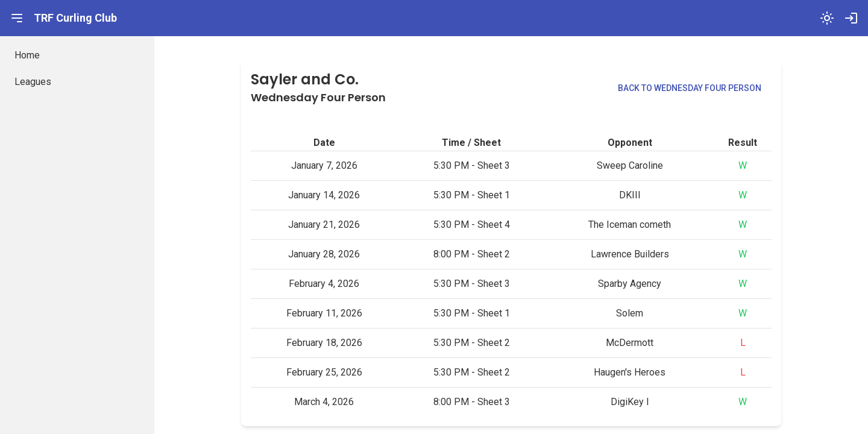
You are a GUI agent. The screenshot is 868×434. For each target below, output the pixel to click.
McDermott (630, 343)
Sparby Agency (630, 284)
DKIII (630, 195)
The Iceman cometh (630, 225)
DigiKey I (630, 402)
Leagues (33, 82)
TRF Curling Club (75, 18)
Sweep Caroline (630, 165)
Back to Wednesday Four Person (690, 88)
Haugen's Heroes (630, 372)
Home (27, 55)
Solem (630, 313)
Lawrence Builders (630, 254)
